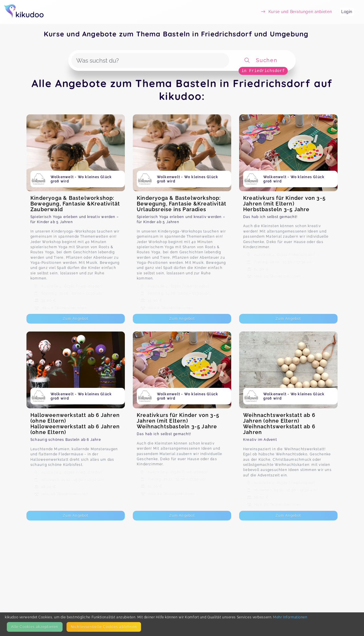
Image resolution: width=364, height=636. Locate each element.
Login (347, 12)
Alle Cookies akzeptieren (35, 627)
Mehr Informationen (290, 617)
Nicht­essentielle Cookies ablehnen (104, 627)
